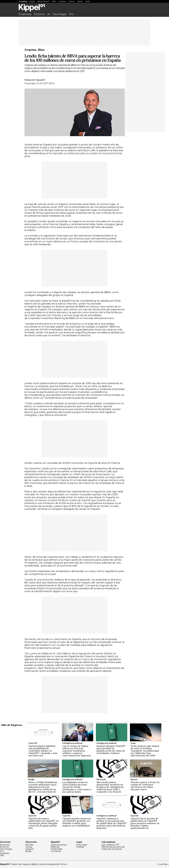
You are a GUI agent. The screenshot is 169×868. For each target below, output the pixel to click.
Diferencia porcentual (113, 847)
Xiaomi (72, 1)
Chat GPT (33, 743)
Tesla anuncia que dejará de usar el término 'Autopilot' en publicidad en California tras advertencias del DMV (145, 751)
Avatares (5, 853)
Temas (29, 847)
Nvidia (32, 1)
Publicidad (56, 849)
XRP (54, 1)
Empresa (5, 845)
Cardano (62, 1)
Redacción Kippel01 (35, 80)
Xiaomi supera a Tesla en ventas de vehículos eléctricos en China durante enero (145, 786)
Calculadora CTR (110, 845)
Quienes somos (59, 845)
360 (2, 855)
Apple (80, 1)
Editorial (55, 847)
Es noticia (23, 1)
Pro (71, 14)
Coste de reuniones (112, 849)
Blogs (28, 851)
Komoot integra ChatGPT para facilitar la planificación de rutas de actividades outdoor (111, 750)
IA (49, 14)
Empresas (25, 14)
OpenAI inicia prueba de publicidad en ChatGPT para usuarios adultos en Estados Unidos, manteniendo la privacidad (145, 824)
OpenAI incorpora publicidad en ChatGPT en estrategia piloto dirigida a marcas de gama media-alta (43, 823)
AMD (88, 1)
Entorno (39, 14)
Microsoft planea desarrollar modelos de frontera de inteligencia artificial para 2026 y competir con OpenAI (110, 787)
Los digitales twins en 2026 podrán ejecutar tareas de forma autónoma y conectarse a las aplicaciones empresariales (77, 788)
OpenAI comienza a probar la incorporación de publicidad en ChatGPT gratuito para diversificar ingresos (112, 823)
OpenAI (32, 816)
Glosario (30, 849)
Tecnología (59, 14)
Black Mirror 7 (44, 1)
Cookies (80, 847)
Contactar (56, 851)
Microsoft (101, 779)
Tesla (133, 743)
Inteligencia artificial (72, 743)
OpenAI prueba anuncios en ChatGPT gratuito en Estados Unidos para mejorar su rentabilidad (77, 822)
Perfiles (29, 845)
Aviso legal (82, 845)
